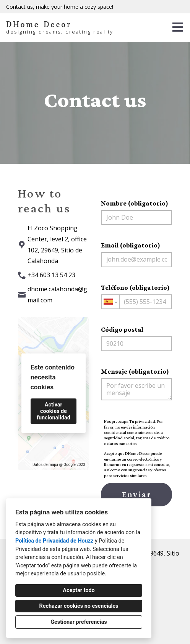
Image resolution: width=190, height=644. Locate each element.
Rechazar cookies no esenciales (79, 606)
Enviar (136, 494)
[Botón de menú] (178, 27)
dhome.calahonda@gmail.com (57, 295)
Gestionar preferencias (79, 622)
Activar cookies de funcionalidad (54, 411)
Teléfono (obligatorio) (136, 296)
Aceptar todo (79, 590)
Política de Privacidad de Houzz (54, 541)
